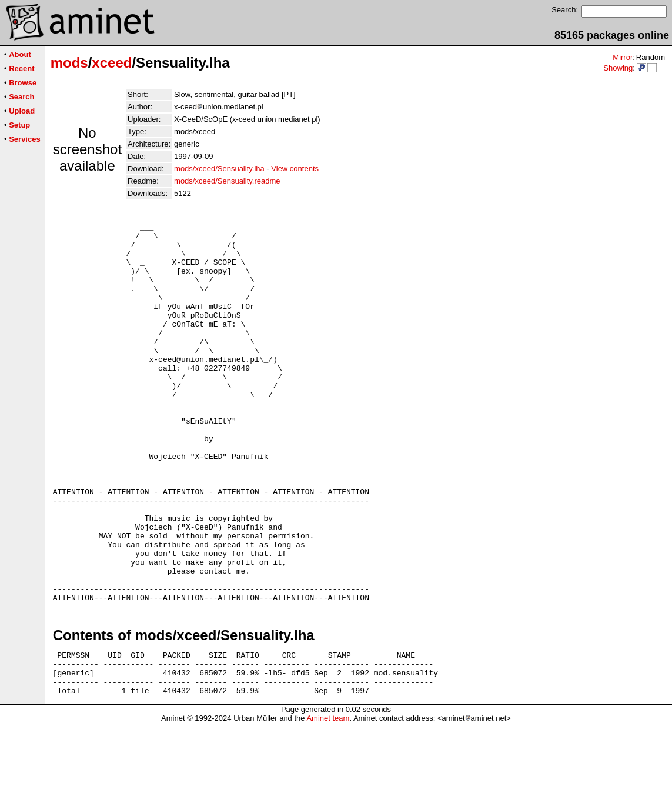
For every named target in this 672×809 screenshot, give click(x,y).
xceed (112, 63)
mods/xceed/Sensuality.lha (219, 169)
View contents (295, 169)
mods (69, 63)
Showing (618, 68)
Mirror (623, 57)
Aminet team (328, 805)
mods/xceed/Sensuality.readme (227, 181)
